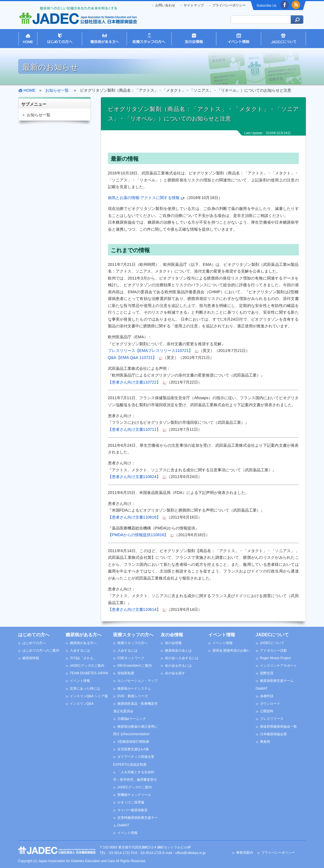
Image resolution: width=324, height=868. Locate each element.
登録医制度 (126, 673)
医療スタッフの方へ (133, 635)
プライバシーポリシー (229, 5)
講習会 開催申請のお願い (231, 651)
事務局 (265, 742)
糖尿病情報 (31, 658)
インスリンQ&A (82, 704)
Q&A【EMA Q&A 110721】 (132, 358)
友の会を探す (175, 673)
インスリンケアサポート (278, 666)
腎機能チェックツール (134, 795)
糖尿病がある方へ (84, 635)
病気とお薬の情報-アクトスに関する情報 (144, 198)
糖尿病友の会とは (178, 651)
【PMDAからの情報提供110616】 (138, 535)
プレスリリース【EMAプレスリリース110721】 (150, 351)
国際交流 (267, 673)
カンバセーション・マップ (138, 681)
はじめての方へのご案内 (41, 651)
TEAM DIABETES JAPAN (89, 673)
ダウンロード (270, 704)
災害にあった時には (85, 689)
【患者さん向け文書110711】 (134, 429)
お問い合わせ (165, 5)
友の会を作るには (178, 666)
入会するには (80, 651)
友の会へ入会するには (182, 658)
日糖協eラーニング (132, 719)
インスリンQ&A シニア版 (89, 696)
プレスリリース (272, 719)
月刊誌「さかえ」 (83, 658)
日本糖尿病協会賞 (273, 734)
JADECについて (272, 635)
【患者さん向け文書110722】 (134, 382)
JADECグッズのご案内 (87, 666)
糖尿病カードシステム (134, 689)
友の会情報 (172, 635)
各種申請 (267, 696)
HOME (30, 90)
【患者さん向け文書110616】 (134, 517)
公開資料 (267, 711)
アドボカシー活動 (273, 651)
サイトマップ (194, 5)
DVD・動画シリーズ (133, 696)
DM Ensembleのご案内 (135, 666)
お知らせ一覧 (39, 115)
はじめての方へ (34, 635)
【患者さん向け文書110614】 (134, 609)
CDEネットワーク (131, 658)
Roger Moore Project (275, 658)
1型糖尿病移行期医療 (133, 742)
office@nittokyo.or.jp (190, 853)
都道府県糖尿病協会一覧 (278, 727)
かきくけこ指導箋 (131, 802)
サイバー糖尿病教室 (133, 810)
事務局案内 (245, 853)
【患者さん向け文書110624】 (134, 477)
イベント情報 (80, 681)
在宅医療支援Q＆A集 (133, 749)
